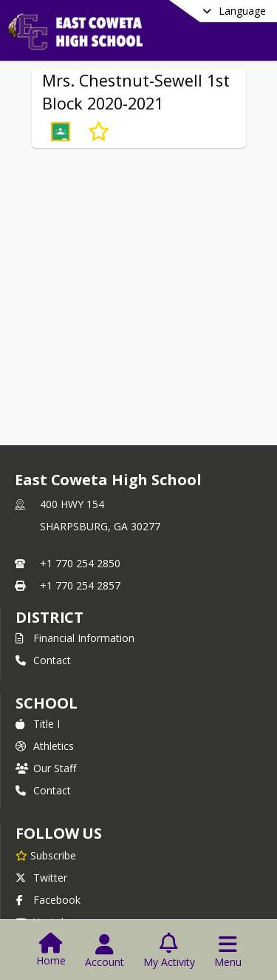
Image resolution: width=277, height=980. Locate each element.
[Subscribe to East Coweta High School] (46, 855)
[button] (61, 132)
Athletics (45, 746)
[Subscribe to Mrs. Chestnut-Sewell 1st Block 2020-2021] (99, 132)
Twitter (41, 878)
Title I (38, 724)
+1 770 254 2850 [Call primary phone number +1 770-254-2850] (80, 563)
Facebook (48, 900)
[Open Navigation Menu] (228, 951)
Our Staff (46, 768)
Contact (43, 660)
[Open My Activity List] (169, 951)
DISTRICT (49, 617)
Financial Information (75, 638)
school (46, 703)
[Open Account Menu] (105, 951)
